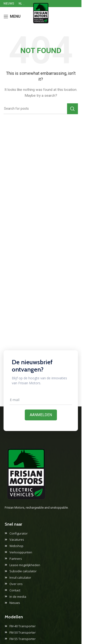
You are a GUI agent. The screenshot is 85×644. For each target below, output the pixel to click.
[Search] (41, 109)
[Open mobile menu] (12, 17)
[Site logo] (41, 16)
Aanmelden (41, 415)
